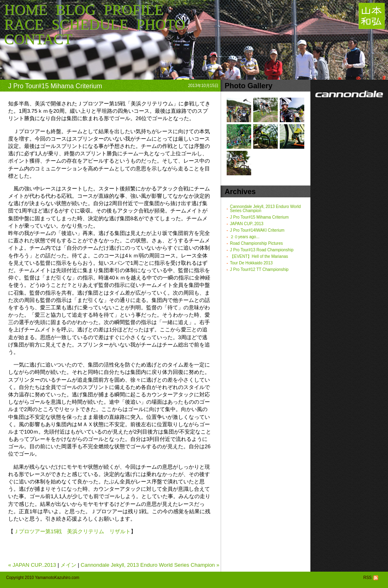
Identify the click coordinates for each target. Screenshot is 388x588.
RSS (371, 578)
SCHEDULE (90, 25)
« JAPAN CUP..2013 (32, 565)
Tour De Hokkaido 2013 (251, 263)
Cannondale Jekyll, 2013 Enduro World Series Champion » (150, 565)
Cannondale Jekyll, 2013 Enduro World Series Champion (265, 209)
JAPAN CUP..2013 (247, 224)
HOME (26, 10)
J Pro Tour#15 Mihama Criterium (259, 217)
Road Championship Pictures (256, 243)
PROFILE (134, 10)
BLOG (76, 10)
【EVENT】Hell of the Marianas (259, 256)
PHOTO (161, 25)
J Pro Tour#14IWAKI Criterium (257, 230)
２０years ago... (245, 237)
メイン (68, 565)
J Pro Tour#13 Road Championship (262, 250)
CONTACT (38, 39)
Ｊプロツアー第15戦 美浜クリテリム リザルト (72, 531)
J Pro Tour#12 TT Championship (259, 269)
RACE (24, 25)
